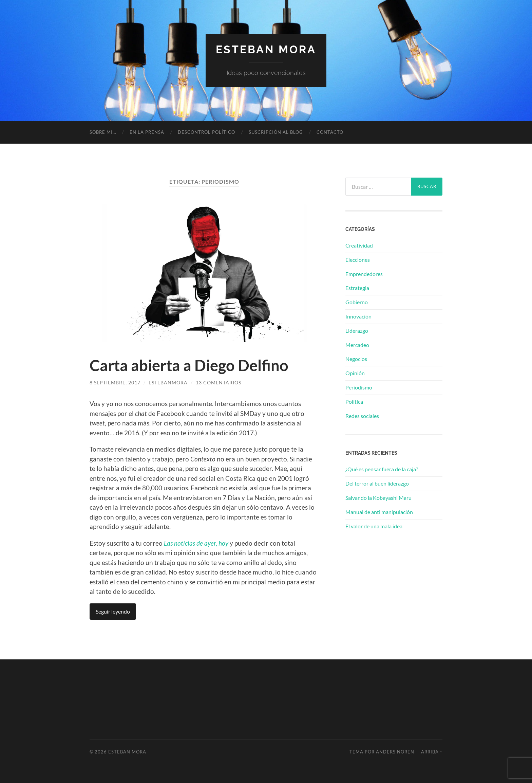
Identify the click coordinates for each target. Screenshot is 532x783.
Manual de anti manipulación (379, 512)
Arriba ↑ (432, 752)
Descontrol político (206, 132)
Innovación (358, 316)
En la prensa (147, 132)
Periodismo (359, 387)
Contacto (330, 132)
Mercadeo (357, 345)
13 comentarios (218, 383)
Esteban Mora (266, 49)
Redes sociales (362, 416)
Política (354, 402)
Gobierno (357, 302)
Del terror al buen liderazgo (377, 483)
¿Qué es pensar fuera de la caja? (382, 469)
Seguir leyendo (113, 611)
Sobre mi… (103, 132)
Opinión (355, 373)
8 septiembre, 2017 (115, 383)
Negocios (356, 359)
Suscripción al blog (276, 132)
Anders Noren (395, 752)
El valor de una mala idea (374, 526)
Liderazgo (357, 331)
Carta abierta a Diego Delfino (189, 365)
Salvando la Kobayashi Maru (378, 498)
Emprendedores (364, 274)
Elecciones (358, 260)
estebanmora (168, 383)
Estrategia (357, 288)
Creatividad (359, 245)
